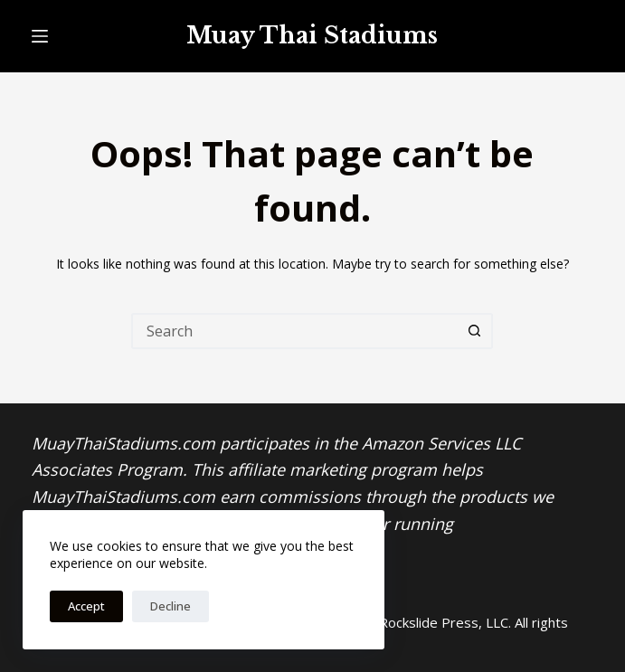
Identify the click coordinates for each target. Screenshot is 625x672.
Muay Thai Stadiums (312, 36)
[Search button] (475, 331)
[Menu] (40, 36)
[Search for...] (294, 331)
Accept (86, 606)
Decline (170, 606)
